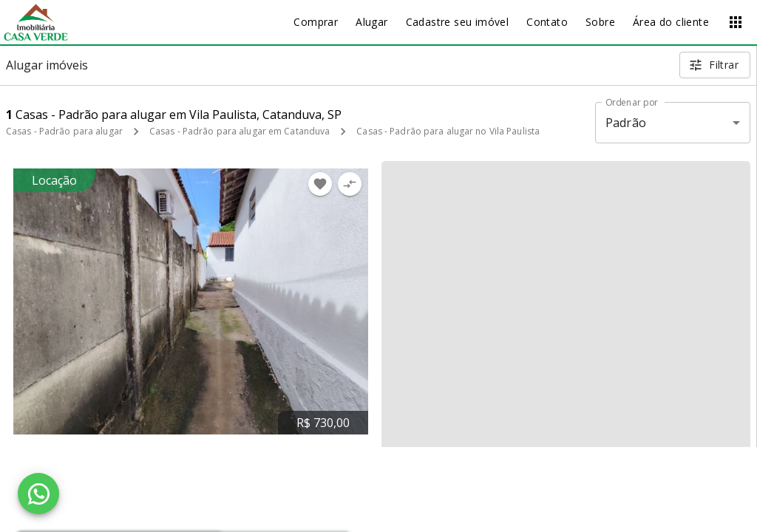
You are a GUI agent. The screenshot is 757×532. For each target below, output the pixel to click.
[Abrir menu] (736, 22)
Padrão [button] (626, 123)
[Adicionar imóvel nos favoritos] (320, 184)
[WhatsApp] (38, 494)
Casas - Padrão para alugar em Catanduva (240, 131)
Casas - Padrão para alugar (64, 131)
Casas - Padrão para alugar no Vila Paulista (448, 131)
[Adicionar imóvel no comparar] (350, 184)
